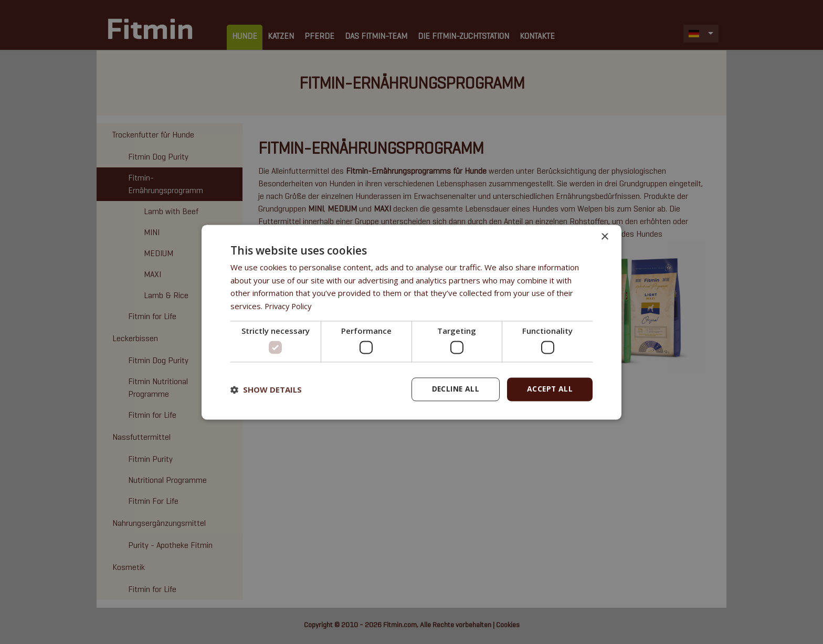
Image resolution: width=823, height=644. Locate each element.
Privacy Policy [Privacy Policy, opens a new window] (289, 306)
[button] (266, 389)
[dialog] (411, 322)
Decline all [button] (454, 389)
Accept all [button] (549, 389)
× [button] (604, 237)
